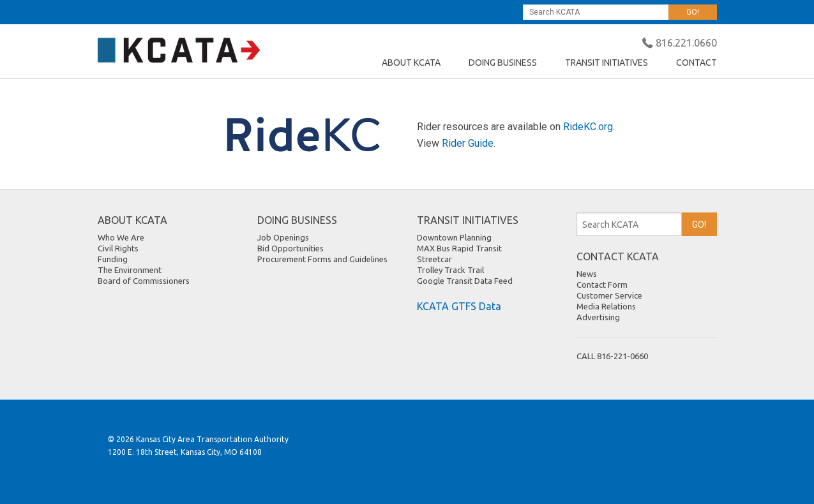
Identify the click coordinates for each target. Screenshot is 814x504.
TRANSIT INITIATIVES (607, 63)
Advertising (598, 317)
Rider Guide (468, 143)
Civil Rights (118, 248)
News (587, 274)
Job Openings (283, 237)
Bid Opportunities (290, 248)
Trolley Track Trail (450, 270)
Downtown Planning (454, 237)
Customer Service (609, 295)
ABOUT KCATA (411, 63)
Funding (113, 259)
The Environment (130, 270)
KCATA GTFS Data (459, 306)
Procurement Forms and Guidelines (322, 259)
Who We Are (121, 237)
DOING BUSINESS (503, 63)
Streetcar (434, 259)
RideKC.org (588, 127)
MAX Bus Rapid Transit (459, 248)
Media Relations (606, 306)
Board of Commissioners (144, 281)
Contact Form (602, 285)
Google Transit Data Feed (465, 281)
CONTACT (697, 63)
